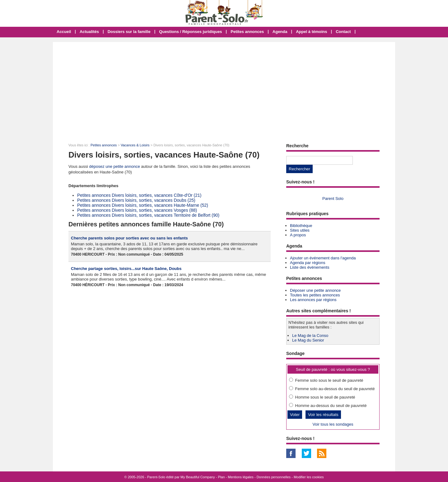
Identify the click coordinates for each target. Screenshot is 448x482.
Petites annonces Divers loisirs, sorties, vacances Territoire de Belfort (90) (148, 215)
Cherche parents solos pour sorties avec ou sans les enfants (129, 238)
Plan (222, 477)
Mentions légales (241, 477)
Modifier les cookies (309, 477)
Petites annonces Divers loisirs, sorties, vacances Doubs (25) (136, 200)
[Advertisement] (224, 89)
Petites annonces (247, 32)
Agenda (280, 32)
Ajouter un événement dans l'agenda (323, 258)
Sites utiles (300, 230)
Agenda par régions (308, 263)
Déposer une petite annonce (315, 290)
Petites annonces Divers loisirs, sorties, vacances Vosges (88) (137, 210)
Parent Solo (333, 198)
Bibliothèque (301, 226)
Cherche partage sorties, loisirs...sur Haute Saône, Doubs (126, 269)
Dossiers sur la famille (129, 32)
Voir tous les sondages (333, 424)
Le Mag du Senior (308, 340)
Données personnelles (274, 477)
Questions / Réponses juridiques (190, 32)
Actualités (89, 32)
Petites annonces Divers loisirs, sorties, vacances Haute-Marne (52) (143, 205)
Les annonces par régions (313, 300)
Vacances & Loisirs (135, 145)
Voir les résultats (323, 415)
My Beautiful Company (198, 477)
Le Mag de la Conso (310, 336)
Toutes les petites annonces (315, 295)
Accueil (64, 32)
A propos (298, 235)
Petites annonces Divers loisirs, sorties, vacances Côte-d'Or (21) (139, 195)
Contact (343, 32)
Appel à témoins (311, 32)
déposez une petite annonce (115, 166)
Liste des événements (310, 267)
